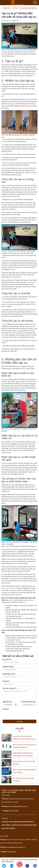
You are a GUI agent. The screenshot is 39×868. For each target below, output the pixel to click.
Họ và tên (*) (7, 659)
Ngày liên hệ (7, 702)
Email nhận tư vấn (9, 674)
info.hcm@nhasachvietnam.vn (18, 806)
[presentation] (19, 714)
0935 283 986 (14, 811)
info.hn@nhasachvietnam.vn (16, 847)
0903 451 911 (12, 852)
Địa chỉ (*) (6, 681)
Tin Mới (19, 729)
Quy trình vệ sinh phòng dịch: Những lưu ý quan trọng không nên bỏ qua (24, 739)
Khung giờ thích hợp (28, 702)
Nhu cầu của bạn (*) (10, 688)
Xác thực (6, 709)
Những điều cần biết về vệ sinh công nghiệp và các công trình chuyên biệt (23, 756)
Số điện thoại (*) (8, 667)
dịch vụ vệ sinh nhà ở (9, 588)
